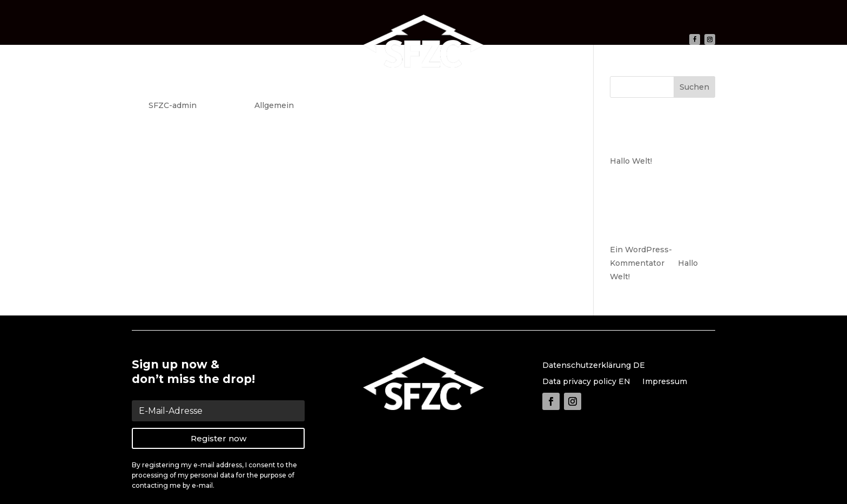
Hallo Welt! (177, 85)
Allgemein (274, 105)
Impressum (665, 382)
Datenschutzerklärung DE (594, 366)
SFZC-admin (173, 105)
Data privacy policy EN (586, 382)
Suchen (694, 87)
